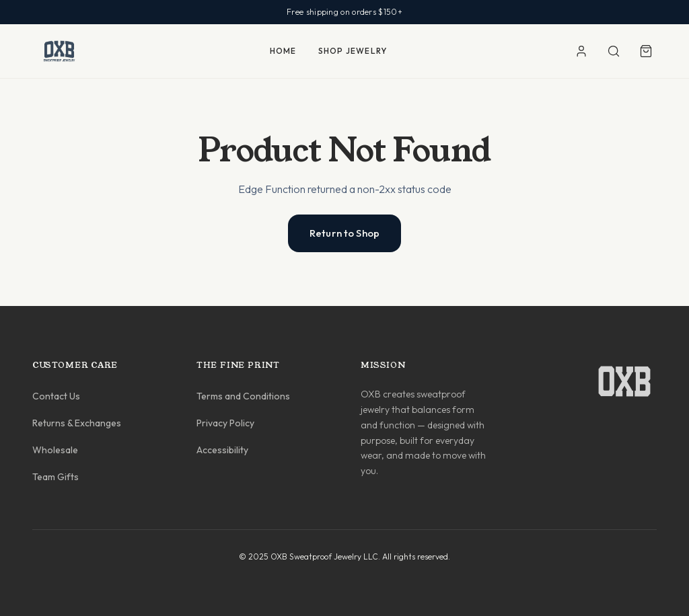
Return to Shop (344, 233)
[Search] (614, 51)
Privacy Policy (225, 423)
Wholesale (55, 450)
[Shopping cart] (646, 51)
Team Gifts (56, 477)
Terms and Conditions (243, 396)
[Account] (581, 51)
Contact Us (56, 396)
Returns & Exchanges (77, 423)
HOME (283, 51)
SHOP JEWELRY (353, 51)
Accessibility (222, 450)
